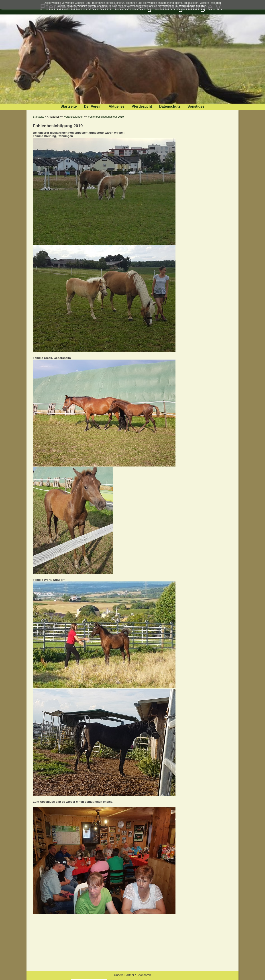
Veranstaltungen (74, 117)
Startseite (69, 106)
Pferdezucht (142, 106)
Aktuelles (117, 106)
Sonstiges (196, 106)
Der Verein (93, 106)
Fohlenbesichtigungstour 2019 (106, 117)
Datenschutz (170, 106)
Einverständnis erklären (191, 6)
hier (219, 3)
